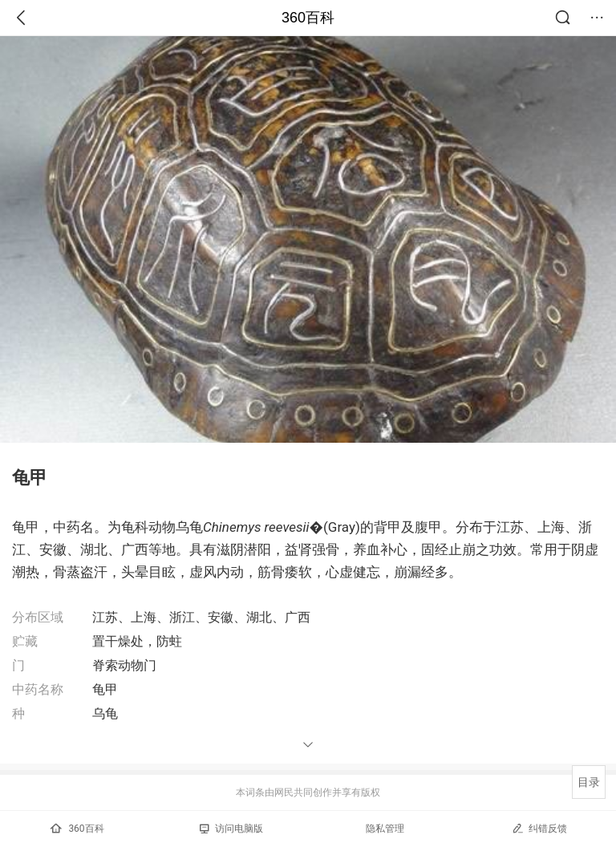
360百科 (308, 18)
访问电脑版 (231, 829)
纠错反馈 (539, 828)
